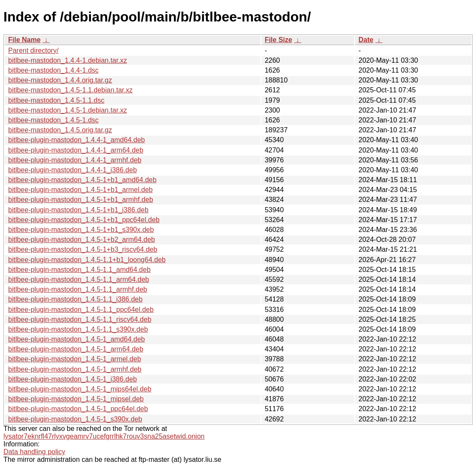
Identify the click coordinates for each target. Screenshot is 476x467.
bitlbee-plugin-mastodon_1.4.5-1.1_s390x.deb (78, 329)
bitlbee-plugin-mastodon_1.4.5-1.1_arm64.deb (79, 279)
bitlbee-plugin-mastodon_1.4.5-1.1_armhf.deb (78, 289)
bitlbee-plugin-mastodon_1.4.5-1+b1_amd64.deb (82, 180)
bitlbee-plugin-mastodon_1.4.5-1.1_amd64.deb (79, 270)
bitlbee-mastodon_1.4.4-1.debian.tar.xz (68, 60)
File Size (279, 40)
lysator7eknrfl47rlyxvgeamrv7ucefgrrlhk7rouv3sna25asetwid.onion (104, 436)
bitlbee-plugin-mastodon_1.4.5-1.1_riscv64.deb (80, 319)
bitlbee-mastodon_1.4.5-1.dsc (53, 120)
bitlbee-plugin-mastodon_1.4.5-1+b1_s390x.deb (81, 230)
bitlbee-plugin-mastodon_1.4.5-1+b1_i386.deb (78, 210)
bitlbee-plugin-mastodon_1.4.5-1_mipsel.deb (76, 399)
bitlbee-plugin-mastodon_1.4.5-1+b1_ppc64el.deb (84, 220)
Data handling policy (34, 452)
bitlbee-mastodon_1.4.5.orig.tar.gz (60, 130)
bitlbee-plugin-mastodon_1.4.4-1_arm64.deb (76, 150)
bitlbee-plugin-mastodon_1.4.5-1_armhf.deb (75, 369)
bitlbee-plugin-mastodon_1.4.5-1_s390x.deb (75, 419)
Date (366, 40)
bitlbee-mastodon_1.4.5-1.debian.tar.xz (68, 110)
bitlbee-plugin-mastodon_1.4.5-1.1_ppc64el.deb (81, 310)
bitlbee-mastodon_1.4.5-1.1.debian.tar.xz (70, 90)
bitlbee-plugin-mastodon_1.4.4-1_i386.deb (73, 170)
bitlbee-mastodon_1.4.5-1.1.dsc (56, 100)
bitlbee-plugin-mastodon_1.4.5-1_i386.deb (73, 379)
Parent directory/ (33, 50)
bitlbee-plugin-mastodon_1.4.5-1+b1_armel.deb (80, 190)
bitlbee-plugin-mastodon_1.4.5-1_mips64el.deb (80, 389)
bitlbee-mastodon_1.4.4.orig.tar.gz (60, 80)
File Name (24, 40)
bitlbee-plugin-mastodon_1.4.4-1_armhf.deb (75, 160)
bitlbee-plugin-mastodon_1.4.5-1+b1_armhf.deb (81, 200)
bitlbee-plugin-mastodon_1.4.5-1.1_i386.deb (75, 299)
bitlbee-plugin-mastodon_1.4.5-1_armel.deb (75, 359)
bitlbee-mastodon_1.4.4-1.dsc (53, 70)
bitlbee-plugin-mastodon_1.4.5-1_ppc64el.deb (78, 409)
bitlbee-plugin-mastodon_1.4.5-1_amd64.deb (76, 339)
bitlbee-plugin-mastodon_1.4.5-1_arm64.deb (76, 349)
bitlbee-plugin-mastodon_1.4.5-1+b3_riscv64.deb (83, 249)
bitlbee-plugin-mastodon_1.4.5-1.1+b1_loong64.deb (87, 260)
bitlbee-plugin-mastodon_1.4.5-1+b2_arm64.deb (82, 240)
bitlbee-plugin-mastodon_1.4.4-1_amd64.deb (76, 140)
